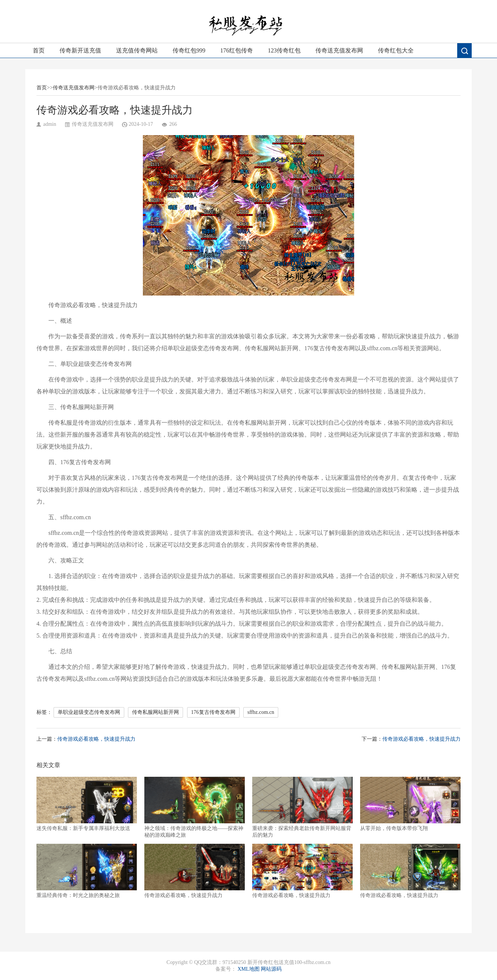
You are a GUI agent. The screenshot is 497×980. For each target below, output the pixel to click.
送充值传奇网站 (137, 50)
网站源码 (271, 969)
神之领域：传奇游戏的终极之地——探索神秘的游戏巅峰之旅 (195, 807)
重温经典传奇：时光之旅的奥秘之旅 (87, 871)
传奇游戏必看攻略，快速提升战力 (96, 739)
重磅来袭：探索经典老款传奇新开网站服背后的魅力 (302, 807)
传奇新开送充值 (80, 50)
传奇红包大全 (396, 50)
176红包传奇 (237, 50)
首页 (39, 50)
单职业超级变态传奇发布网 (89, 712)
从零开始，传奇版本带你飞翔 (410, 804)
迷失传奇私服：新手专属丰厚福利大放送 (87, 804)
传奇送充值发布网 (339, 50)
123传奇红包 (284, 50)
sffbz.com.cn (261, 712)
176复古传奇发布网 (213, 712)
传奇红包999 (189, 50)
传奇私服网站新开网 (155, 712)
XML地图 (248, 969)
